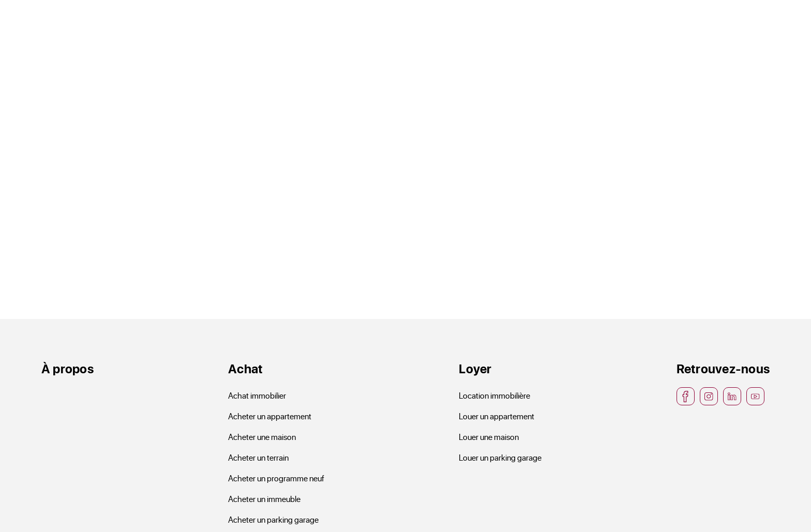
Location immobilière (494, 395)
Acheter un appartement (270, 416)
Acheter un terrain (258, 457)
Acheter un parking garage (273, 519)
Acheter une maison (262, 437)
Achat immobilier (257, 395)
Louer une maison (489, 437)
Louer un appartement (497, 416)
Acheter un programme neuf (276, 478)
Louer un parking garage (500, 457)
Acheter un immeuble (264, 499)
